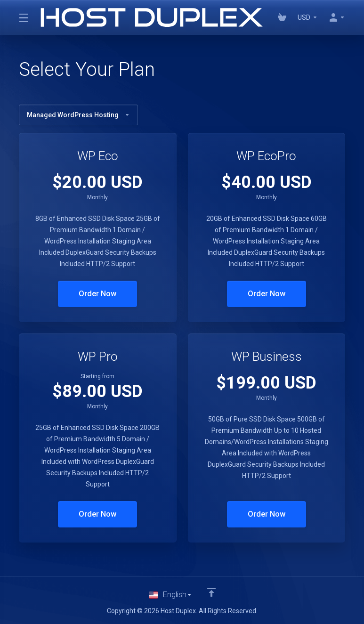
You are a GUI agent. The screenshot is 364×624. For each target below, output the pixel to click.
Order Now (98, 294)
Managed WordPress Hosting (78, 115)
